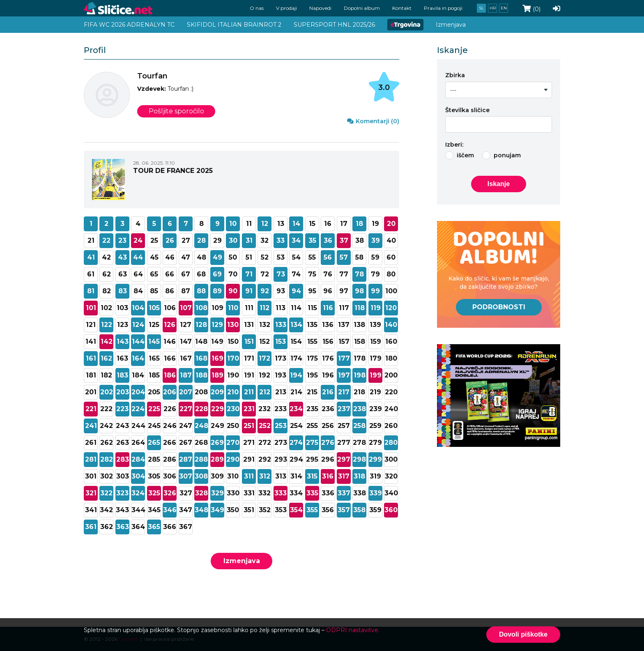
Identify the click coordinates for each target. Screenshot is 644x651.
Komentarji (373, 121)
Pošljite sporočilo (176, 111)
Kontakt (402, 8)
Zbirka (455, 75)
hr (493, 8)
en (504, 8)
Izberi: (454, 145)
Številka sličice (467, 110)
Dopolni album (362, 8)
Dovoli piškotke (523, 634)
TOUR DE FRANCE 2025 (173, 171)
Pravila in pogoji (443, 8)
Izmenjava (242, 561)
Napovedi (320, 8)
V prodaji (286, 8)
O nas (257, 8)
